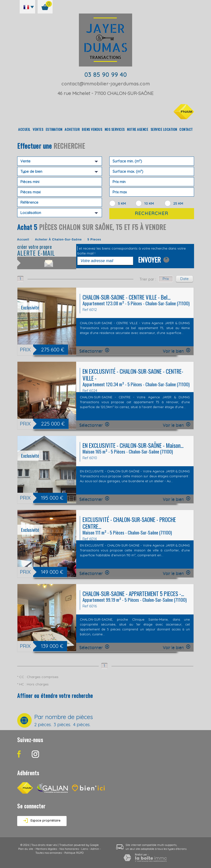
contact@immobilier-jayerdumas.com (106, 84)
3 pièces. (62, 725)
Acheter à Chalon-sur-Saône (58, 240)
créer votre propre (47, 250)
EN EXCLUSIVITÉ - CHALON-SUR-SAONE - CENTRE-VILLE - (133, 375)
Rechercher (152, 213)
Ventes (38, 129)
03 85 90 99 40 (105, 75)
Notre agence (138, 129)
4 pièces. (82, 725)
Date (184, 279)
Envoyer (154, 259)
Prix (166, 279)
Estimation (54, 129)
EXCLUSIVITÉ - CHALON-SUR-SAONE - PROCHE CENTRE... (129, 523)
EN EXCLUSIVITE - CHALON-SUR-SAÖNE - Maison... (133, 445)
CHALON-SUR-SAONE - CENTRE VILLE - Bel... (127, 297)
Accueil (24, 129)
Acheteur (72, 129)
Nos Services (115, 129)
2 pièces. (43, 725)
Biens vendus (92, 129)
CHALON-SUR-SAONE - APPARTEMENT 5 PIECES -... (133, 594)
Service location (164, 129)
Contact (186, 129)
